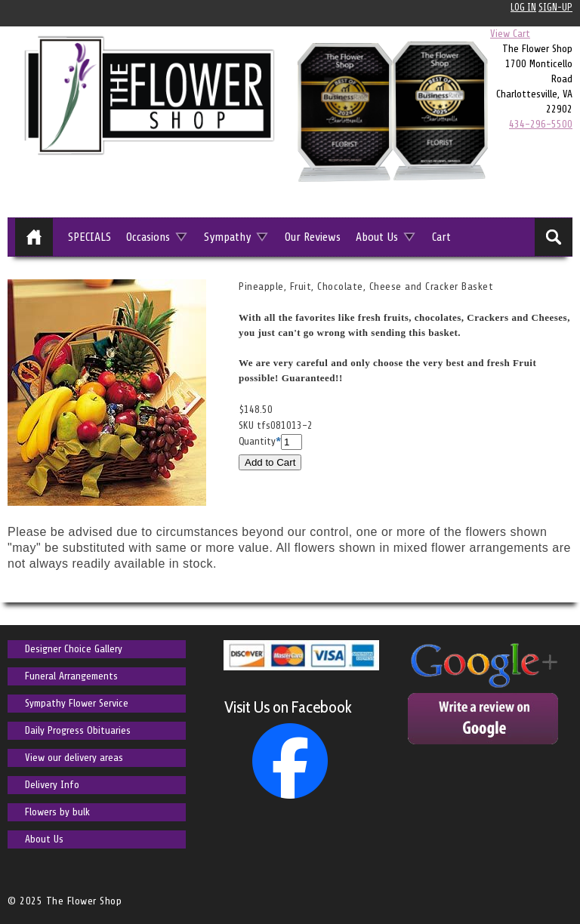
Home (34, 237)
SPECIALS (89, 237)
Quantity (257, 441)
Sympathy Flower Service (77, 703)
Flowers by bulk (57, 812)
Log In (523, 7)
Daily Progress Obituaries (78, 730)
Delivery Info (52, 785)
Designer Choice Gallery (74, 649)
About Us (377, 237)
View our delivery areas (74, 758)
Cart (441, 237)
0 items (553, 34)
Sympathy (227, 237)
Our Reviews (313, 237)
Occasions (148, 237)
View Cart (510, 34)
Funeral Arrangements (71, 676)
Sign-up (555, 7)
